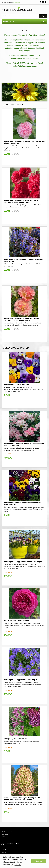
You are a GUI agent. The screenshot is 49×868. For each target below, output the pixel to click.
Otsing (3, 837)
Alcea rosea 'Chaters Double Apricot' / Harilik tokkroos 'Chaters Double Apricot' (21, 319)
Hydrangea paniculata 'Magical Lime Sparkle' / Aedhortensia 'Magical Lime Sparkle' (22, 799)
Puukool (4, 852)
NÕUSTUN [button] (39, 861)
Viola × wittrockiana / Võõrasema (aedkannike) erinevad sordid (22, 503)
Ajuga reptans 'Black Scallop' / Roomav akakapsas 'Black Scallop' (23, 260)
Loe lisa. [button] (18, 865)
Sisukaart (4, 839)
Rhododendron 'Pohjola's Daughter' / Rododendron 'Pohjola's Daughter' (24, 444)
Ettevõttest (5, 835)
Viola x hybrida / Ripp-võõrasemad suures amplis (23, 562)
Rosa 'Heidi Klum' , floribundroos (16, 621)
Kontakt (4, 841)
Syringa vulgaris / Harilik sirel (15, 739)
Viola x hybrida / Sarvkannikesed (16, 384)
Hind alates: (8, 454)
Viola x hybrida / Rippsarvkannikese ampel (20, 680)
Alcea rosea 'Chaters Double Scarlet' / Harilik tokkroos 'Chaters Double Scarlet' (21, 201)
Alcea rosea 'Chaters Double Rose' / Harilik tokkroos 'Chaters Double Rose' (24, 142)
